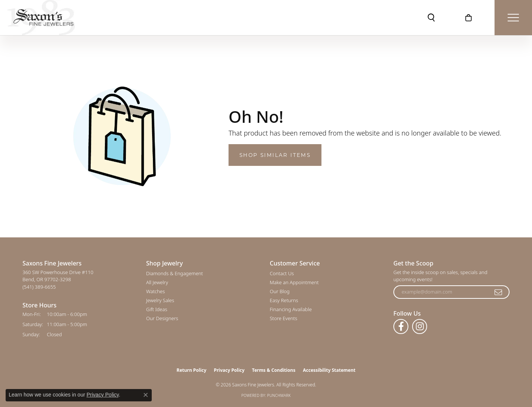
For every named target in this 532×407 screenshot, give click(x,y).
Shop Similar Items (275, 155)
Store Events (283, 318)
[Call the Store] (39, 287)
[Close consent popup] (146, 395)
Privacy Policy (229, 370)
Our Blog (280, 291)
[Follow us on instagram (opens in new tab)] (420, 326)
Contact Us (282, 273)
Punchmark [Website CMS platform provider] (279, 395)
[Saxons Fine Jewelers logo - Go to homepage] (41, 18)
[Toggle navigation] (513, 18)
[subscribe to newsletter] (499, 292)
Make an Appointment (294, 282)
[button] (431, 18)
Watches (155, 291)
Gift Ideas (157, 309)
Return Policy (191, 370)
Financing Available (291, 309)
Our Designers (162, 318)
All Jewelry (157, 282)
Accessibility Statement (329, 370)
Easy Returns (284, 300)
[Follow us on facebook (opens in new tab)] (401, 326)
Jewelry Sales (160, 300)
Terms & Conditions (274, 370)
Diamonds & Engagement (175, 273)
